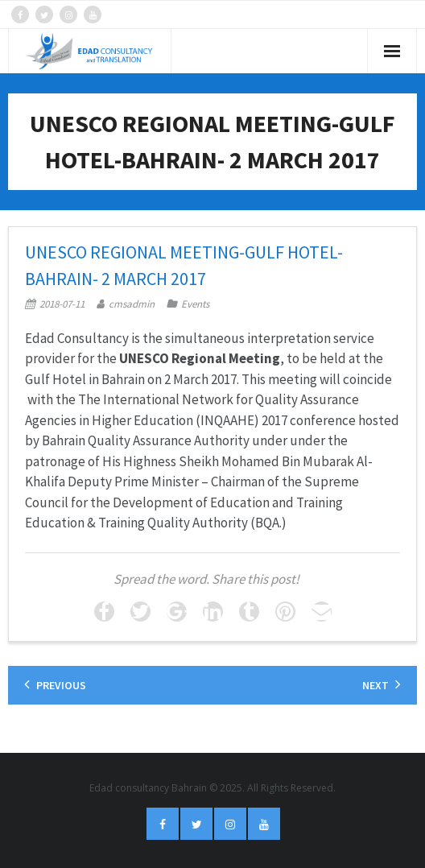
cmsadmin (132, 304)
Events (195, 304)
